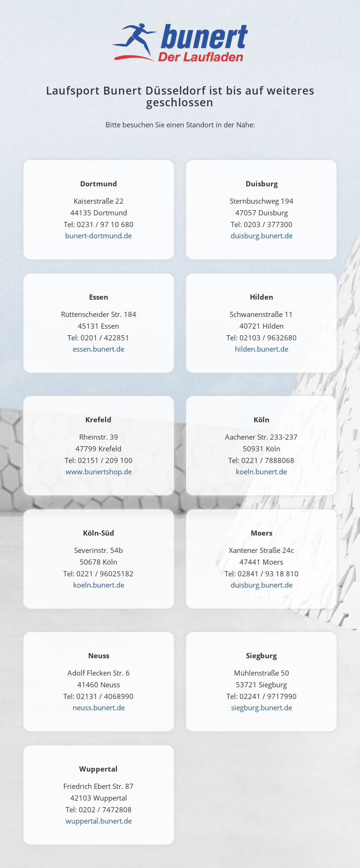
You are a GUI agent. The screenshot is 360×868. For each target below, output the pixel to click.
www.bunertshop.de (99, 471)
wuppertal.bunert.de (99, 821)
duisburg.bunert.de (262, 235)
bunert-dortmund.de (98, 235)
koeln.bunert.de (261, 471)
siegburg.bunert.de (262, 707)
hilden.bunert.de (262, 349)
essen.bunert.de (98, 349)
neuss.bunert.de (99, 707)
